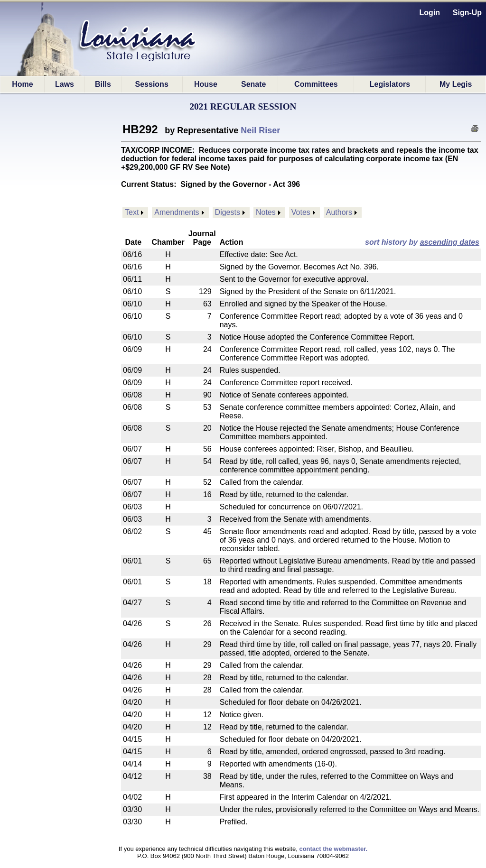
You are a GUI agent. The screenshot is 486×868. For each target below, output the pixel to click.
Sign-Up (467, 13)
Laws (65, 84)
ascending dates (450, 242)
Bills (103, 84)
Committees (316, 84)
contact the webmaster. (333, 849)
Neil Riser (260, 130)
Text (132, 212)
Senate (253, 84)
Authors (339, 212)
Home (22, 84)
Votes (301, 212)
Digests (228, 212)
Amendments (177, 212)
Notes (266, 212)
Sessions (152, 84)
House (206, 84)
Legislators (390, 84)
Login (430, 13)
